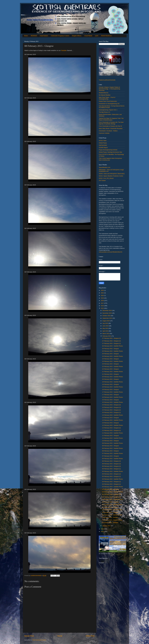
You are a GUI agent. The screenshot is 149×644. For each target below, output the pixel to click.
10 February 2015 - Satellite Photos (112, 438)
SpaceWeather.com (105, 167)
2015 (103, 308)
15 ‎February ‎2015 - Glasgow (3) (111, 407)
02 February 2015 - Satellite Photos (112, 492)
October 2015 (107, 316)
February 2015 (107, 336)
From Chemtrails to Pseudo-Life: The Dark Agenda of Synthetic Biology (111, 123)
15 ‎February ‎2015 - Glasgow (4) (111, 405)
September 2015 (108, 318)
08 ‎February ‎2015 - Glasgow (110, 451)
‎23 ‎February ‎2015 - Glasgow (110, 364)
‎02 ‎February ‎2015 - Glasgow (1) (111, 497)
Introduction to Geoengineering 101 (109, 104)
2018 (103, 301)
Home (26, 36)
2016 (103, 306)
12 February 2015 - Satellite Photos (112, 425)
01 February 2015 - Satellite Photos (112, 499)
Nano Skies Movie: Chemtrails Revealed (111, 128)
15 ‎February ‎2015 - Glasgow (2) (111, 410)
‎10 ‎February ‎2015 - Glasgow (110, 441)
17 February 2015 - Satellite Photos (112, 392)
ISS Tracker (102, 180)
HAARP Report (103, 148)
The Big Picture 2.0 (104, 112)
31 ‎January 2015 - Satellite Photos (112, 505)
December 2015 (107, 310)
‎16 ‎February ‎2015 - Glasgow (110, 400)
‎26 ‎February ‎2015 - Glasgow (110, 349)
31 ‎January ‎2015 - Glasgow (110, 507)
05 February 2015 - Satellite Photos (112, 471)
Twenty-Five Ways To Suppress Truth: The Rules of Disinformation (111, 119)
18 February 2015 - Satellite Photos (112, 387)
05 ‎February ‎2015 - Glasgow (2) (111, 474)
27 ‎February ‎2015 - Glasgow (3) (111, 338)
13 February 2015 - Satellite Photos (112, 420)
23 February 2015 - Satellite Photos (112, 361)
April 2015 (106, 331)
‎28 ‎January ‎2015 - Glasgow (110, 523)
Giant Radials (44, 36)
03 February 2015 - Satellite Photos (112, 487)
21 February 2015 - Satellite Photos (112, 372)
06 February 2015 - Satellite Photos (112, 459)
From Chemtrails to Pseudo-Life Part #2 (110, 126)
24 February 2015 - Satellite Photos (112, 356)
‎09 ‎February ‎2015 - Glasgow (110, 446)
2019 (103, 298)
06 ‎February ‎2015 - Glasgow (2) (111, 466)
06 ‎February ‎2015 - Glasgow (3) (111, 464)
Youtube (64, 50)
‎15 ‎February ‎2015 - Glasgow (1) (111, 412)
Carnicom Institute (104, 133)
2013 (103, 531)
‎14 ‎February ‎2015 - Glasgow (110, 418)
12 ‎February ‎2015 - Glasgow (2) (111, 428)
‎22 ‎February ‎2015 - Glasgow (110, 369)
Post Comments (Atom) (39, 640)
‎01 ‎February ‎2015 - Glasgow (110, 502)
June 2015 (106, 326)
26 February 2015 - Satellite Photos (112, 346)
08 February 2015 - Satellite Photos (112, 448)
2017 (103, 303)
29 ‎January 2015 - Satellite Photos (112, 515)
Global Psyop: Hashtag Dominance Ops (110, 152)
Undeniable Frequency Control (60, 36)
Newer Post (29, 636)
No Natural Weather (105, 95)
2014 (103, 529)
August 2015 (106, 321)
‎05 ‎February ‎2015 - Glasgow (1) (111, 476)
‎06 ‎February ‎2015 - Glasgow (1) (111, 469)
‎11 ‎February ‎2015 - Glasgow (110, 436)
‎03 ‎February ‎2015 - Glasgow (110, 489)
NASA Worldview (106, 36)
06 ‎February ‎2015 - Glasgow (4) (111, 461)
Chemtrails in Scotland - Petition (108, 131)
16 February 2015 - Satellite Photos (112, 397)
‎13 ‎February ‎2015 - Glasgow (110, 423)
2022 (103, 293)
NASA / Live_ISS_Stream (106, 178)
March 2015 (106, 334)
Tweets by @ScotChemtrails (107, 80)
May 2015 (106, 328)
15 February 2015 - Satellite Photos (112, 402)
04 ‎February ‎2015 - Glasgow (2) (111, 482)
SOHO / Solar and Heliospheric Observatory (112, 174)
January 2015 (107, 526)
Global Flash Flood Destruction (108, 101)
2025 (103, 290)
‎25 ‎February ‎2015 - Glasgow (110, 354)
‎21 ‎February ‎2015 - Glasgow (110, 374)
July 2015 (105, 323)
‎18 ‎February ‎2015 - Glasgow (110, 390)
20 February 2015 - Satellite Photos (112, 377)
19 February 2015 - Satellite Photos (112, 382)
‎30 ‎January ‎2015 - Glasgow (110, 512)
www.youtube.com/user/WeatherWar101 (111, 252)
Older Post (90, 636)
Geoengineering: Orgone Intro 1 (108, 110)
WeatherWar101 (104, 93)
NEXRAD (34, 36)
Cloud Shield (88, 36)
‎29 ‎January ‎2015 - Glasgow (110, 517)
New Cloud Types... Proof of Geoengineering (107, 98)
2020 (103, 296)
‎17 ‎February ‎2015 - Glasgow (110, 395)
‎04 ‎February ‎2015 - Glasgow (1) (111, 484)
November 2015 (107, 313)
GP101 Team (103, 141)
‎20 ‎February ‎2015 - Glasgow (110, 379)
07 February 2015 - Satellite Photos (112, 453)
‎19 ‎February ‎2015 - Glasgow (110, 384)
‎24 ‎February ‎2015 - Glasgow (110, 359)
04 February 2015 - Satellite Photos (112, 479)
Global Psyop (103, 143)
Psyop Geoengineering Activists (108, 150)
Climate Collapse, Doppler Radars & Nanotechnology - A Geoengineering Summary (109, 89)
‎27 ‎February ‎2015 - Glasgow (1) (111, 343)
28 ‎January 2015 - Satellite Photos (112, 520)
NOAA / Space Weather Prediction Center (111, 176)
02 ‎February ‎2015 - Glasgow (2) (111, 494)
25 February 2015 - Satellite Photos (112, 351)
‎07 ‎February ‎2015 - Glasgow (110, 456)
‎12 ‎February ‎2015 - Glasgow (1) (111, 430)
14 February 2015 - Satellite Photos (112, 415)
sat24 (97, 36)
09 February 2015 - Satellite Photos (112, 443)
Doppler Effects (77, 36)
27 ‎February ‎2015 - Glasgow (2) (111, 341)
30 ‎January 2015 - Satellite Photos (112, 510)
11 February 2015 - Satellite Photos (112, 433)
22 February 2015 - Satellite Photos (112, 366)
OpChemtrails (103, 145)
